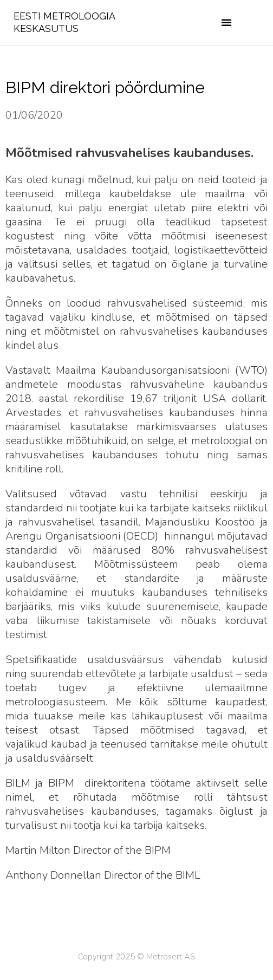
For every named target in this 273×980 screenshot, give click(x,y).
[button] (226, 22)
